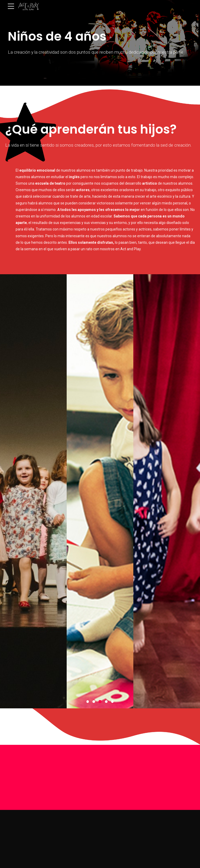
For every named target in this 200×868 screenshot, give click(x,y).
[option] (33, 491)
